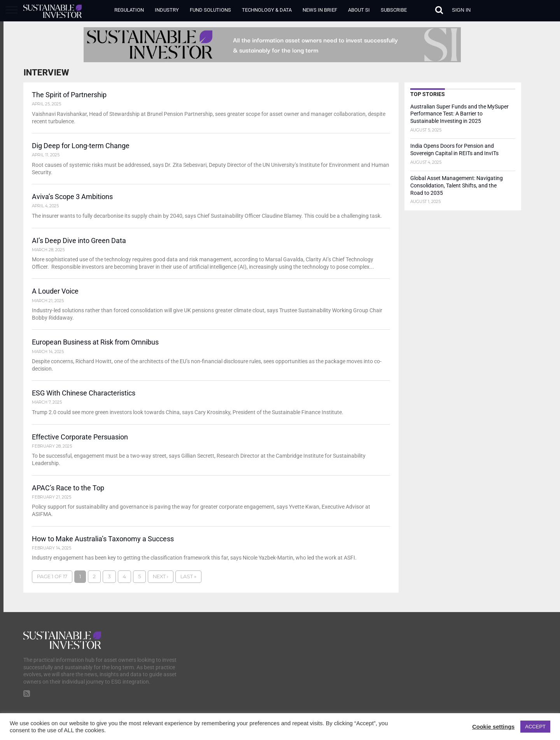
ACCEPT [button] (535, 727)
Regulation (129, 10)
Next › (161, 580)
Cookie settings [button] (493, 727)
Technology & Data (267, 10)
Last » (188, 580)
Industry (167, 10)
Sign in (461, 10)
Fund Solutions (210, 10)
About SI (359, 10)
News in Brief (320, 10)
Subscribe (394, 10)
